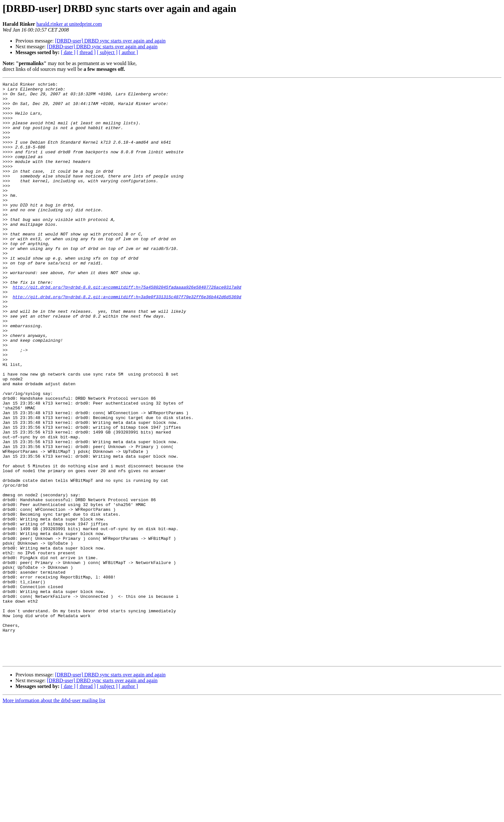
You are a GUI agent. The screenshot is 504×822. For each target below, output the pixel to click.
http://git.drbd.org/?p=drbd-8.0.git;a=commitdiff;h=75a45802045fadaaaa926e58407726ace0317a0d (127, 329)
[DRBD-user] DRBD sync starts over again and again (110, 41)
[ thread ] (86, 52)
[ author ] (128, 52)
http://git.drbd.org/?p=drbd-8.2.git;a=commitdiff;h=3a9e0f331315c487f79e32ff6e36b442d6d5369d (127, 340)
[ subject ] (107, 52)
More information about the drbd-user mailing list (54, 816)
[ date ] (68, 52)
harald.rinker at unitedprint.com (69, 24)
